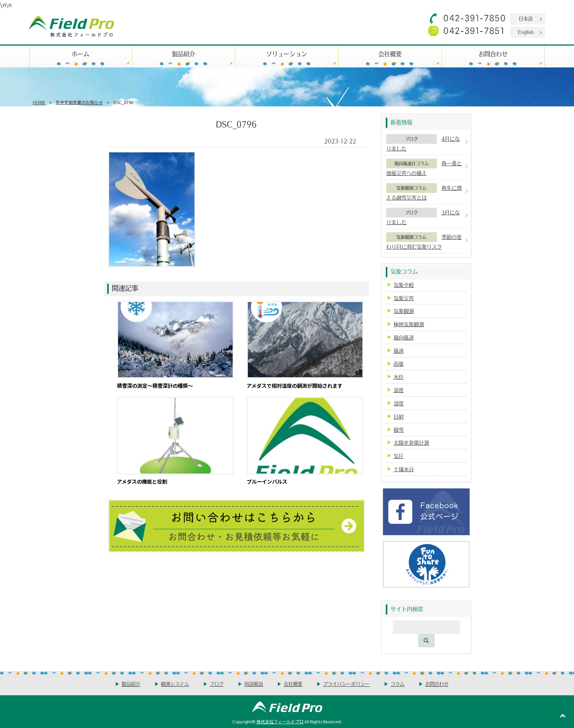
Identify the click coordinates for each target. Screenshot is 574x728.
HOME (39, 102)
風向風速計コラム (412, 163)
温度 (399, 390)
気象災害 (404, 298)
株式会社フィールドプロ (280, 721)
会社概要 (390, 54)
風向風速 (404, 337)
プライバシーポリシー (346, 684)
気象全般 (404, 285)
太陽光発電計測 (411, 443)
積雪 (399, 430)
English (526, 32)
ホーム (80, 54)
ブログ (411, 139)
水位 (399, 377)
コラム (397, 684)
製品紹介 (184, 54)
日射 (399, 416)
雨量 (399, 364)
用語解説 (254, 684)
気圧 (399, 456)
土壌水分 (404, 469)
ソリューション (287, 54)
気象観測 (404, 311)
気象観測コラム (411, 188)
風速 (399, 351)
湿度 (399, 403)
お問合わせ (493, 54)
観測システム (175, 684)
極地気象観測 (409, 324)
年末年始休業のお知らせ (79, 102)
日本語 (526, 19)
